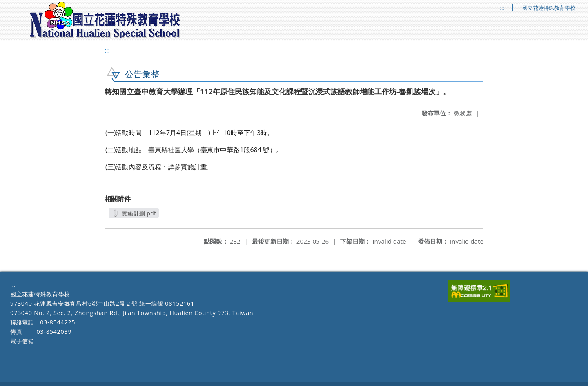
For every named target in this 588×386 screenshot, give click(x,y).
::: (502, 8)
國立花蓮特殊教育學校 (549, 8)
